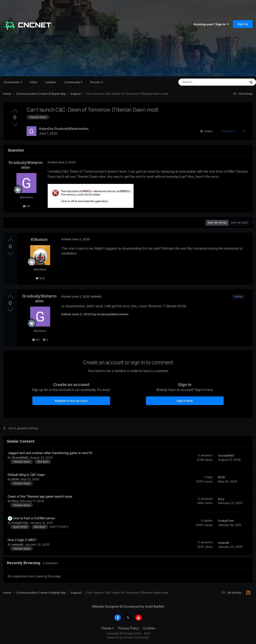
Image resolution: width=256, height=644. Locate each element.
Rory (15, 501)
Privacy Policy (129, 628)
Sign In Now (185, 401)
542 (40, 278)
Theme (107, 628)
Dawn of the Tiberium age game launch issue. (40, 496)
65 (27, 206)
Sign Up (243, 24)
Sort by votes (217, 223)
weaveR (18, 544)
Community (73, 82)
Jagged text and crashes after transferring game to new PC (50, 453)
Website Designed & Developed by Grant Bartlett (128, 606)
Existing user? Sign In (211, 24)
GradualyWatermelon (71, 129)
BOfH (16, 479)
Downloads (13, 82)
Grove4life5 (20, 457)
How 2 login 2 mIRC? (22, 540)
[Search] (201, 82)
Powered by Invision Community (128, 637)
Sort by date (239, 223)
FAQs (33, 82)
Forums (96, 82)
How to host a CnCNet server (34, 518)
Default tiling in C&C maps (26, 475)
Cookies (149, 628)
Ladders (51, 82)
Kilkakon (39, 239)
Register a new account (71, 401)
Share (206, 131)
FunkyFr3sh (20, 523)
